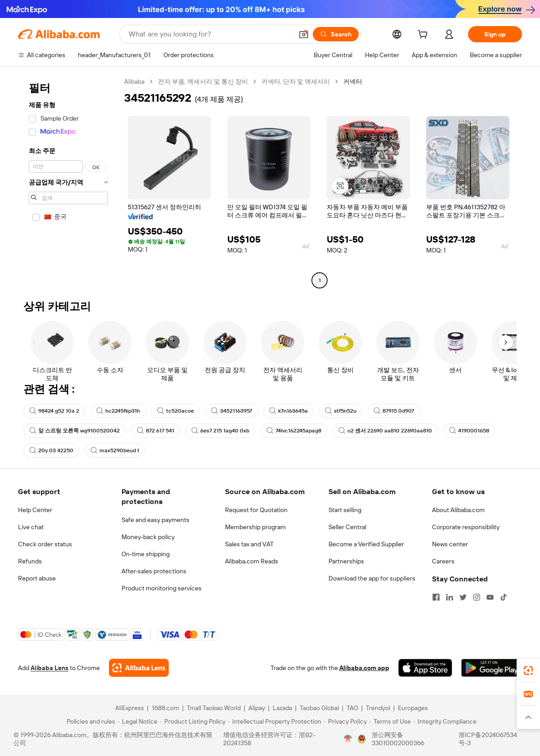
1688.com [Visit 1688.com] (165, 708)
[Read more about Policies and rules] (90, 721)
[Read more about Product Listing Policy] (193, 721)
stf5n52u (341, 411)
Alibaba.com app (364, 668)
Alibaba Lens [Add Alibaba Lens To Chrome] (49, 668)
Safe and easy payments (155, 520)
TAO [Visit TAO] (352, 708)
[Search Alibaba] (210, 34)
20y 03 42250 (51, 450)
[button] (304, 34)
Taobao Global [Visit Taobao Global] (319, 708)
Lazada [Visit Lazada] (282, 708)
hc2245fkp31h (118, 411)
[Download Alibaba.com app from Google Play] (492, 668)
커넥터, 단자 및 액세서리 (296, 81)
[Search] (336, 34)
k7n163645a (288, 411)
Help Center (35, 510)
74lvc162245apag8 (294, 431)
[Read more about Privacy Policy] (345, 721)
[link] (528, 670)
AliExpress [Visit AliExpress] (130, 708)
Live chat (31, 527)
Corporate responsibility (466, 527)
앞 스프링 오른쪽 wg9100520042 (74, 431)
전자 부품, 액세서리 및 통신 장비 (203, 81)
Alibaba (134, 81)
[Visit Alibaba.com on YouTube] (490, 597)
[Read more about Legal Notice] (138, 721)
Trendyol (378, 708)
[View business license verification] (348, 739)
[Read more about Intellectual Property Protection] (275, 721)
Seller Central (347, 527)
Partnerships (346, 561)
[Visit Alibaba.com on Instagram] (477, 597)
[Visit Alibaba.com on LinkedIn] (450, 597)
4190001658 (469, 431)
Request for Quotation (256, 510)
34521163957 (232, 411)
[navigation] (68, 182)
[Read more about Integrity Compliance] (445, 721)
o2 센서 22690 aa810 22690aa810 (385, 431)
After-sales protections (154, 571)
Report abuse (37, 578)
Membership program (255, 527)
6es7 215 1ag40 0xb (220, 431)
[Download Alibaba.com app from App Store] (425, 668)
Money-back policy (148, 537)
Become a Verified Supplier (366, 544)
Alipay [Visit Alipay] (257, 708)
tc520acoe (175, 411)
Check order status (45, 544)
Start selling (345, 510)
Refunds (30, 561)
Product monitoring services (162, 588)
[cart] (424, 36)
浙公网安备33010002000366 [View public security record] (398, 739)
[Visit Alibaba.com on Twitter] (463, 597)
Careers (443, 561)
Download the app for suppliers (372, 578)
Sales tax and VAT (249, 544)
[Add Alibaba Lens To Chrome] (139, 668)
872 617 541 (155, 431)
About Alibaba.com (458, 510)
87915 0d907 (394, 411)
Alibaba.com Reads (252, 561)
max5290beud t (115, 450)
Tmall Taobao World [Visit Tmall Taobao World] (214, 708)
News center (450, 544)
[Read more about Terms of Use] (390, 721)
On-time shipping (146, 554)
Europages (413, 708)
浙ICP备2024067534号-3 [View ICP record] (488, 739)
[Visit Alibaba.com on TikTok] (504, 597)
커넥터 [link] (353, 81)
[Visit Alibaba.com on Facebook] (436, 597)
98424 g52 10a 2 (54, 411)
